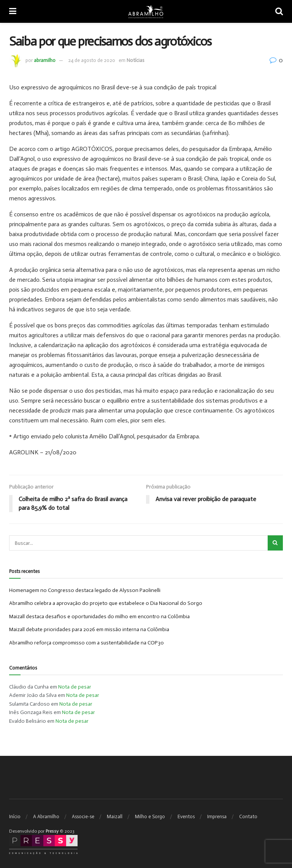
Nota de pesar (75, 687)
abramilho (45, 60)
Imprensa (217, 816)
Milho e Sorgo (150, 816)
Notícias (135, 60)
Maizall (115, 816)
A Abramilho (46, 816)
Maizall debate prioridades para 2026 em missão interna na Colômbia (89, 629)
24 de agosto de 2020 (92, 60)
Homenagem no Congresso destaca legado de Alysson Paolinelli (85, 590)
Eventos (186, 816)
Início (15, 816)
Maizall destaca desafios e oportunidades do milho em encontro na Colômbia (99, 616)
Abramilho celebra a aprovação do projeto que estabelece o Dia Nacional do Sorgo (106, 604)
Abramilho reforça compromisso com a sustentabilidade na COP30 (86, 643)
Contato (248, 816)
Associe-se (83, 816)
